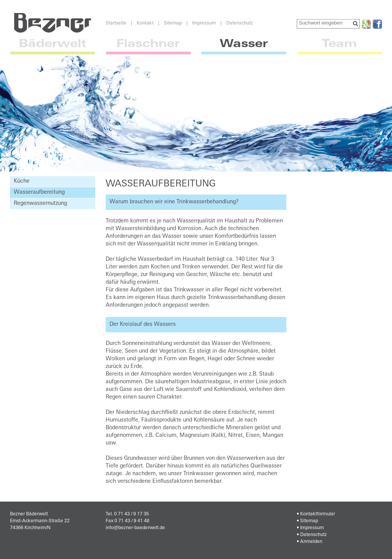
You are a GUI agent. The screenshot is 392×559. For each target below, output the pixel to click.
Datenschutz (240, 23)
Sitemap (173, 23)
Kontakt (145, 23)
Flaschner (148, 47)
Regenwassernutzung (40, 203)
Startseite (116, 23)
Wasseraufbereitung (39, 192)
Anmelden (311, 542)
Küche (22, 181)
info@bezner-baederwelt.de (135, 528)
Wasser (244, 47)
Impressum (204, 23)
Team (339, 47)
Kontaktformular (318, 514)
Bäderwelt (53, 47)
